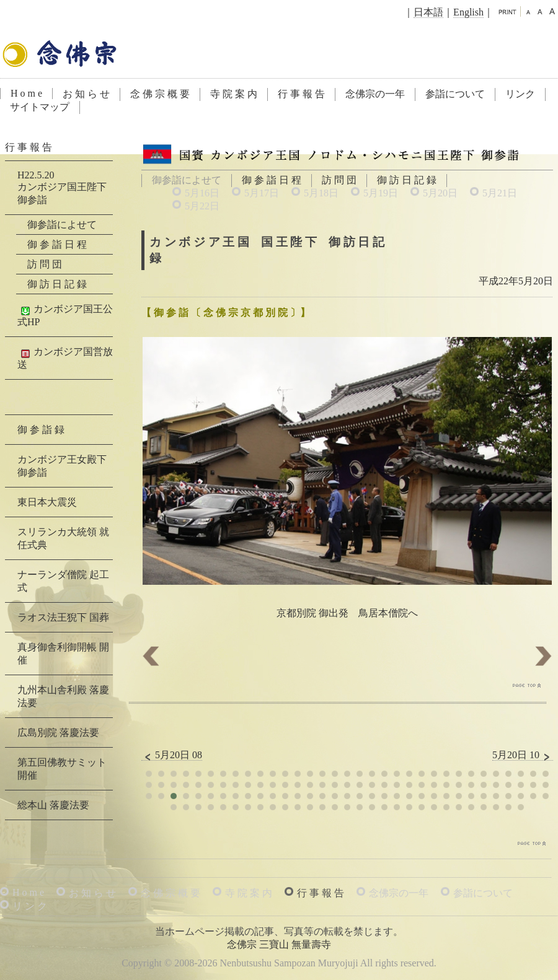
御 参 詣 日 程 (272, 180)
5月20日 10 (523, 755)
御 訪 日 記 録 (407, 180)
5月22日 (202, 206)
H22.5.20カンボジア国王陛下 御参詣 (62, 187)
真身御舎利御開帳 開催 (63, 654)
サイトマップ (40, 107)
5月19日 (381, 193)
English (468, 12)
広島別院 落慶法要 (58, 733)
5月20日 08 (172, 755)
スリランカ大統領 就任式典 (63, 538)
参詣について (455, 94)
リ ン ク (30, 906)
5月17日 (262, 193)
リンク (520, 94)
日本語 (428, 12)
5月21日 (500, 193)
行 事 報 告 (301, 94)
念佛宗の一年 (375, 94)
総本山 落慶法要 (53, 805)
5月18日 (321, 193)
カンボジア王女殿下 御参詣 (62, 466)
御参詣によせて (62, 225)
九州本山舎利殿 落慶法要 (63, 696)
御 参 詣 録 (41, 430)
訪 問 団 (339, 180)
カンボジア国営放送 (65, 358)
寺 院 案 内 (234, 94)
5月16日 (202, 193)
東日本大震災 (47, 502)
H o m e (26, 93)
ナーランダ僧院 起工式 (63, 581)
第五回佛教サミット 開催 (62, 769)
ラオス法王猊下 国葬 (63, 617)
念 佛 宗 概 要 (160, 94)
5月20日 (440, 193)
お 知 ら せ (86, 94)
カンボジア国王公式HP (65, 315)
